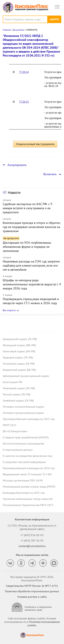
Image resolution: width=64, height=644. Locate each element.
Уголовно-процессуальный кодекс (23, 413)
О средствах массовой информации (24, 462)
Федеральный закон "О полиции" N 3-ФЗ (27, 474)
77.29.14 (24, 72)
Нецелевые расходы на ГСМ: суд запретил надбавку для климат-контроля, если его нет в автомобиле (31, 265)
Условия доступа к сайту (32, 597)
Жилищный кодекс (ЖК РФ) (19, 345)
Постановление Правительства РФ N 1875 (28, 505)
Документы (19, 30)
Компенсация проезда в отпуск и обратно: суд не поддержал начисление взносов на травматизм (32, 227)
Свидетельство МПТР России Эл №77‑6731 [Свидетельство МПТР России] (32, 586)
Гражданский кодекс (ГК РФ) (20, 339)
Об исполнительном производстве (23, 444)
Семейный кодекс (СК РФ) (18, 400)
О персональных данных (18, 450)
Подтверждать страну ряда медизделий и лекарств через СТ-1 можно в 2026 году (31, 301)
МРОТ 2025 (10, 425)
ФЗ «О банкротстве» (15, 431)
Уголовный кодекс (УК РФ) (19, 364)
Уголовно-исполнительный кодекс (23, 407)
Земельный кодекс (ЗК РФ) (19, 388)
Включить (50, 174)
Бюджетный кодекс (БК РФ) (19, 370)
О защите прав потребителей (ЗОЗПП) (26, 437)
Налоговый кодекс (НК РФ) (19, 351)
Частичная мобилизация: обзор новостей (28, 499)
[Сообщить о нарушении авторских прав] (32, 607)
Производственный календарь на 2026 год (29, 468)
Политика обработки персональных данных (32, 591)
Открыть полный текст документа (35, 144)
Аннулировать (17, 165)
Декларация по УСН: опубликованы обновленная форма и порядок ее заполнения (27, 247)
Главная (7, 30)
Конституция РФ (12, 382)
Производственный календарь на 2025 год (29, 419)
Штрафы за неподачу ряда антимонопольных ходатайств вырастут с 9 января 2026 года (32, 284)
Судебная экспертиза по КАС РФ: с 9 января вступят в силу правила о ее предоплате (27, 208)
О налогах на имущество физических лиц (27, 456)
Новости (14, 193)
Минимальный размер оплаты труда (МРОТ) (29, 487)
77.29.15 (24, 102)
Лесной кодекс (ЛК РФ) (17, 394)
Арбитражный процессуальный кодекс (26, 376)
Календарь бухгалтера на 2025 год (24, 493)
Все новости (9, 310)
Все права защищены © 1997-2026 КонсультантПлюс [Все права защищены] (32, 579)
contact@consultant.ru (32, 546)
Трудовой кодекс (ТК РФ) (18, 357)
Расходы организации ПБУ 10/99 (23, 480)
